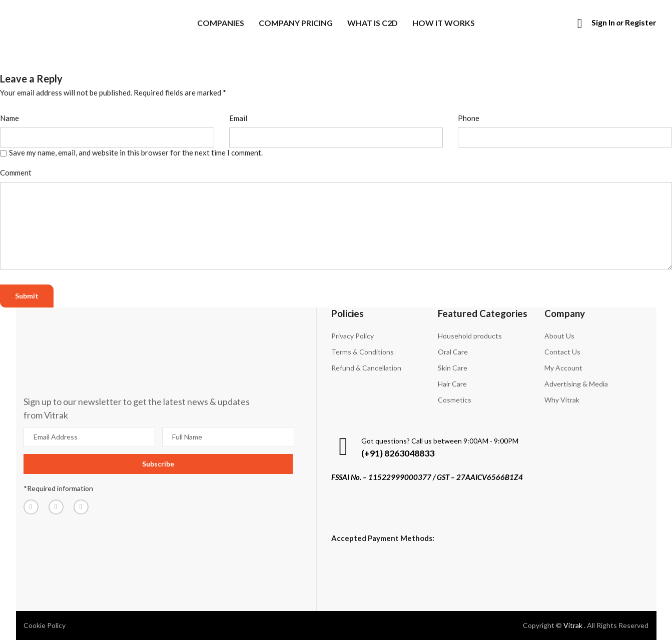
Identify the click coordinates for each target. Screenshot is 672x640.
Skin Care (453, 368)
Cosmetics (455, 400)
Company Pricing (296, 23)
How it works (444, 23)
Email (238, 118)
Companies (221, 23)
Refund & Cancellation (366, 368)
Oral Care (453, 352)
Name (10, 118)
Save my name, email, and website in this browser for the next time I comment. (136, 152)
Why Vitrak (562, 400)
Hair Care (452, 384)
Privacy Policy (353, 336)
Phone (469, 118)
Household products (470, 336)
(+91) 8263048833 (398, 453)
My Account (563, 368)
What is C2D (373, 23)
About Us (559, 336)
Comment (16, 172)
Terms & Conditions (363, 352)
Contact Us (562, 352)
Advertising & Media (576, 384)
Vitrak (574, 625)
